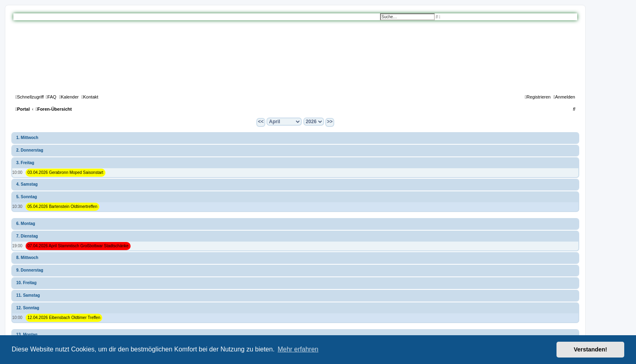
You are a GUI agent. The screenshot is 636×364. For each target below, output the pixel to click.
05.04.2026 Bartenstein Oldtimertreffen (62, 207)
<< (261, 122)
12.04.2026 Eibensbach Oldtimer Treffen (64, 318)
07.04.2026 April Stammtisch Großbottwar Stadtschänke (78, 246)
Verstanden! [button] (591, 349)
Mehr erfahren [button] (298, 349)
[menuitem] (51, 97)
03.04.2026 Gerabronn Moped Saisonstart (66, 172)
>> (330, 122)
